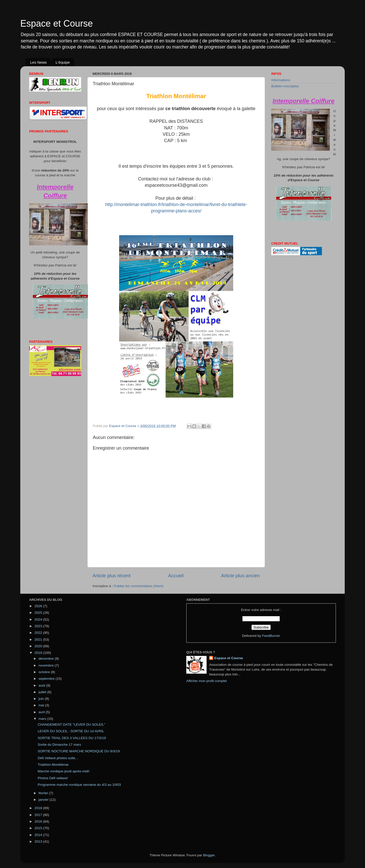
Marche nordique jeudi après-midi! (64, 771)
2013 (39, 841)
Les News (39, 62)
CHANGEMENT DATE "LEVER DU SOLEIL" (71, 725)
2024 (39, 619)
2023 (39, 626)
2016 (39, 821)
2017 (39, 815)
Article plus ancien (240, 576)
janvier (44, 800)
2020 (39, 646)
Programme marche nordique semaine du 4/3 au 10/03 (79, 785)
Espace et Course (57, 23)
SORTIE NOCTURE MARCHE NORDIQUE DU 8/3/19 (79, 751)
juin (42, 699)
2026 (39, 606)
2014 (39, 835)
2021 (39, 640)
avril (42, 712)
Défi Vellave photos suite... (58, 758)
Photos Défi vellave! (53, 778)
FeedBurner (271, 636)
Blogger (209, 855)
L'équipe (63, 62)
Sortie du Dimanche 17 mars (59, 745)
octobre (45, 672)
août (42, 685)
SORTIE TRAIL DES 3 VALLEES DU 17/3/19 (72, 738)
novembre (47, 665)
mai (42, 705)
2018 (39, 808)
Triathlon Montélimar (53, 765)
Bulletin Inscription (285, 86)
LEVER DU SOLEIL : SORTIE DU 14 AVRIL (71, 731)
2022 (39, 633)
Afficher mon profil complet (207, 681)
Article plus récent (112, 576)
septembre (47, 679)
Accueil (176, 576)
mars (43, 719)
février (44, 793)
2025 (39, 613)
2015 (39, 828)
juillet (43, 692)
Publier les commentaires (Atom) (139, 586)
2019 (39, 653)
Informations (281, 80)
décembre (47, 659)
